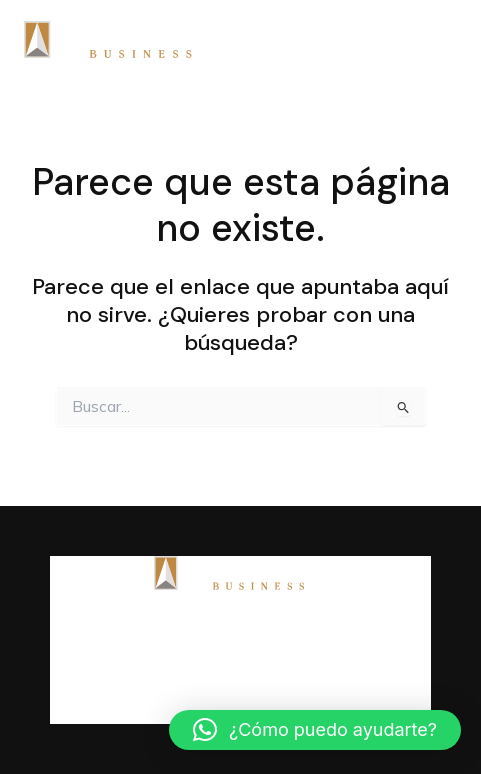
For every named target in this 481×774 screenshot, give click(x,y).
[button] (315, 730)
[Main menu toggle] (435, 40)
